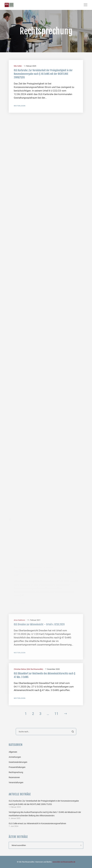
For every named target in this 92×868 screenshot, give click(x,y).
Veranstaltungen (16, 782)
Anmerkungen (15, 757)
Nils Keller (18, 66)
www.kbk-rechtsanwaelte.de (64, 862)
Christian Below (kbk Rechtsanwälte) (28, 669)
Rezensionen (14, 777)
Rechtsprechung (16, 772)
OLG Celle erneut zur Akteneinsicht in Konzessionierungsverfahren (37, 823)
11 (56, 714)
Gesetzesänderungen (18, 762)
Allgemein (13, 752)
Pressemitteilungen (17, 767)
